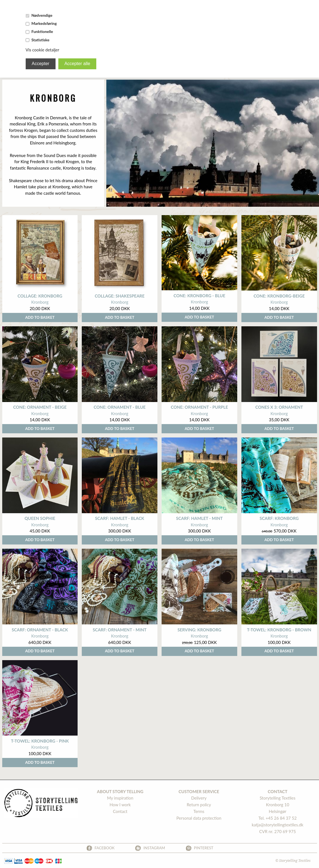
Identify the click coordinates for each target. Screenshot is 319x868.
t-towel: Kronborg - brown (279, 630)
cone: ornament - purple (199, 407)
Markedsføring (44, 23)
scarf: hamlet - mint (199, 518)
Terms (199, 811)
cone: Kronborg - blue (199, 296)
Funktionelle (42, 31)
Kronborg (40, 302)
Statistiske (40, 40)
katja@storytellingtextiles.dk (278, 825)
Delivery (199, 798)
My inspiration (120, 798)
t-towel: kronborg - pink (40, 741)
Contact (120, 811)
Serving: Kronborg (199, 630)
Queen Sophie (40, 518)
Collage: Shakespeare (119, 296)
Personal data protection (199, 818)
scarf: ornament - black (40, 630)
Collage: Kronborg (40, 296)
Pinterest (204, 848)
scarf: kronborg (279, 518)
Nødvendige (42, 15)
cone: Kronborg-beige (279, 296)
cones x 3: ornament (279, 407)
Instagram (154, 848)
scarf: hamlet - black (120, 518)
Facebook (105, 848)
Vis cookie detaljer (43, 50)
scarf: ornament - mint (120, 630)
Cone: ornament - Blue (120, 407)
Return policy (199, 805)
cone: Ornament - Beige (40, 407)
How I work (120, 805)
